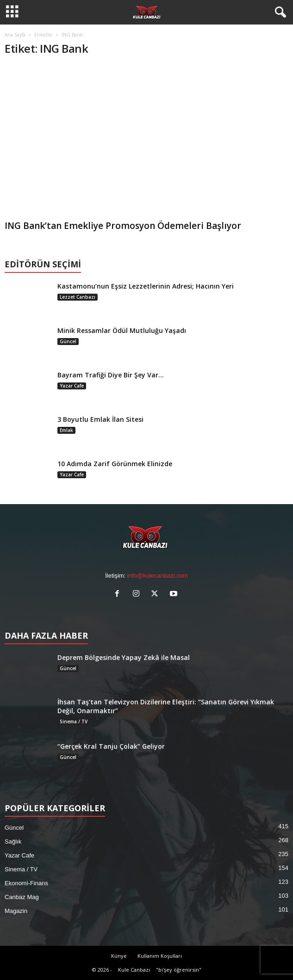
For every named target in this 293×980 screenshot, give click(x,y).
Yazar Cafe (72, 386)
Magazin (16, 911)
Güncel (68, 341)
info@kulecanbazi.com (158, 576)
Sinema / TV (74, 721)
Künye (119, 956)
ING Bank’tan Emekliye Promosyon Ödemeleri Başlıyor (123, 226)
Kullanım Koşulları (160, 956)
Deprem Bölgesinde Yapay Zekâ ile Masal (124, 657)
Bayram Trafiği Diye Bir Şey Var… (111, 375)
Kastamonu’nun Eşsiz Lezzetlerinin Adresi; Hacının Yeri (146, 286)
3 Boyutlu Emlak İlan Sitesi (100, 419)
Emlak (66, 430)
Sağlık (13, 841)
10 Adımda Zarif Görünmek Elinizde (115, 464)
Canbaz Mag (22, 897)
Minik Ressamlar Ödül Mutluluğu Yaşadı (122, 330)
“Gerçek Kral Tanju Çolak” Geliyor (111, 746)
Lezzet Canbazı (78, 297)
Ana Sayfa (15, 35)
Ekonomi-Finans (26, 883)
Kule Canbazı (134, 970)
